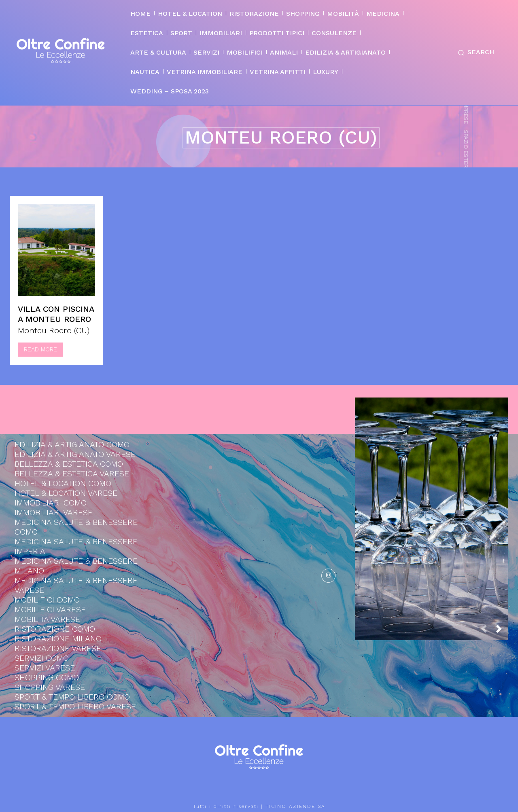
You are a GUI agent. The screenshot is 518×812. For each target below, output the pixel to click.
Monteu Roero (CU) (54, 330)
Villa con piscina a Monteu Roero (56, 314)
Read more (40, 349)
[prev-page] (487, 631)
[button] (474, 53)
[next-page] (502, 631)
